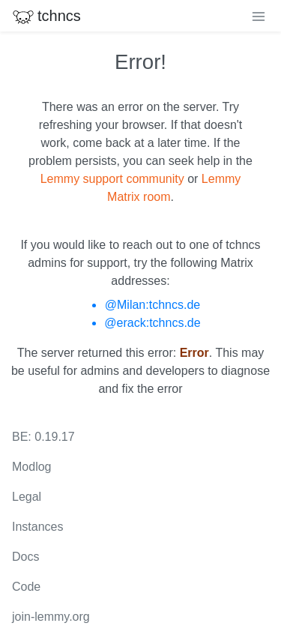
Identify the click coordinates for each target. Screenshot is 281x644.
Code (26, 587)
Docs (25, 557)
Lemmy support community (112, 179)
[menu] (259, 16)
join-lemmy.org (51, 617)
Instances (37, 527)
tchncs (46, 16)
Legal (27, 497)
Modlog (31, 467)
